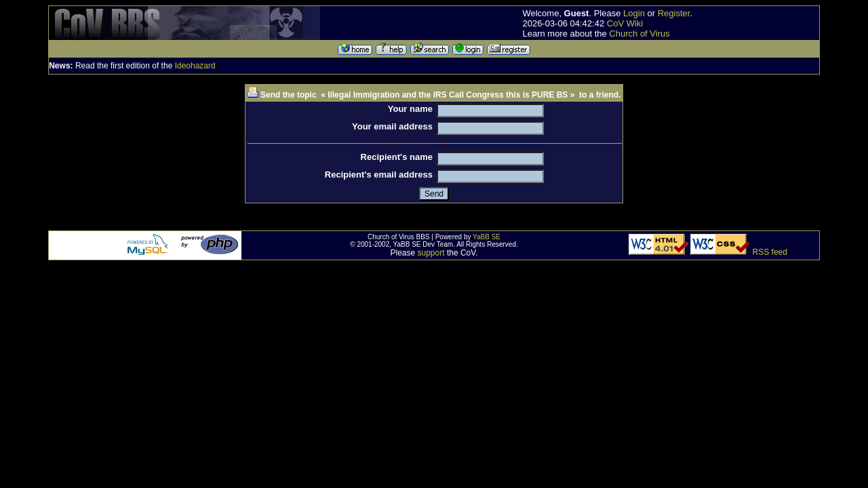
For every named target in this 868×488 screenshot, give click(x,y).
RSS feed (770, 252)
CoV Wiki (625, 23)
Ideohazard (195, 66)
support (431, 253)
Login (634, 13)
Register (674, 13)
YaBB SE (487, 237)
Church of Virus (639, 34)
